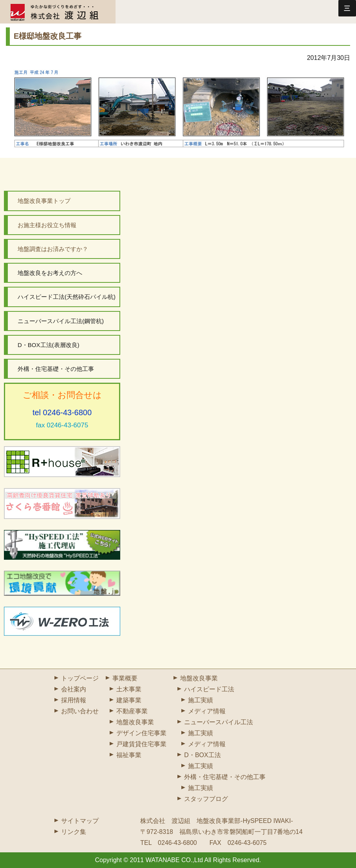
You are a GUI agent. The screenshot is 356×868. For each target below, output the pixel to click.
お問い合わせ (80, 711)
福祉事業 (129, 755)
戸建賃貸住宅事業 (141, 744)
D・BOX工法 (202, 755)
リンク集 (74, 832)
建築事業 (129, 700)
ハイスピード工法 (209, 689)
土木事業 (129, 689)
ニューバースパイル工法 (219, 722)
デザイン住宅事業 (141, 733)
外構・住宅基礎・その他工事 (225, 777)
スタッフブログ (206, 799)
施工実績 (201, 700)
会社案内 (74, 689)
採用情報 (74, 700)
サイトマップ (80, 821)
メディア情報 (207, 711)
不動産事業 (132, 711)
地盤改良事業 (135, 722)
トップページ (80, 678)
